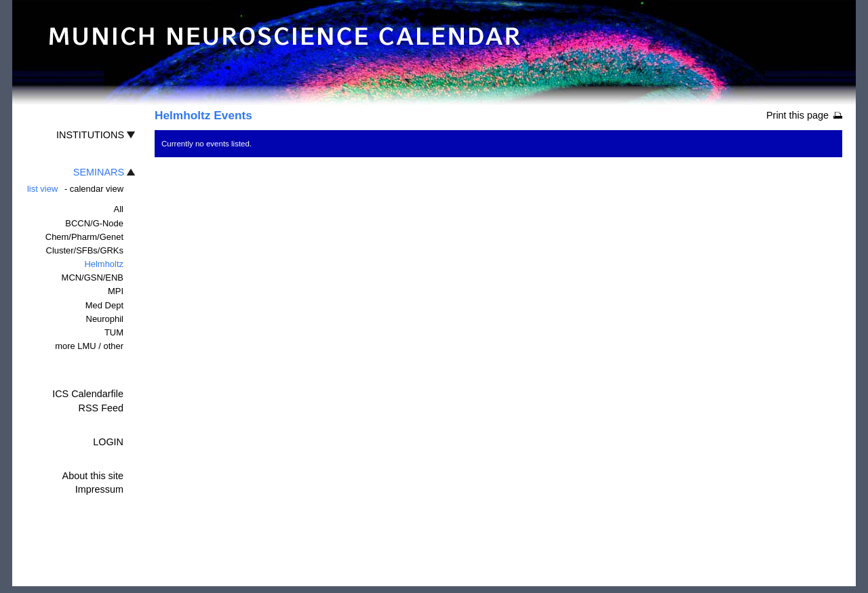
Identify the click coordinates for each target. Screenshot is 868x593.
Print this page (797, 115)
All (119, 209)
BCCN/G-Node (94, 223)
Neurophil (105, 319)
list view (42, 189)
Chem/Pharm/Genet (84, 237)
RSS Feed (101, 408)
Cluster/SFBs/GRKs (85, 250)
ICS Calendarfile (88, 394)
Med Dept (104, 305)
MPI (116, 291)
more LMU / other (89, 346)
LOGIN (108, 442)
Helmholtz (104, 264)
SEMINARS (99, 172)
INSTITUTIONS (90, 135)
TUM (114, 332)
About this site (93, 476)
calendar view (97, 189)
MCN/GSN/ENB (93, 278)
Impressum (99, 489)
